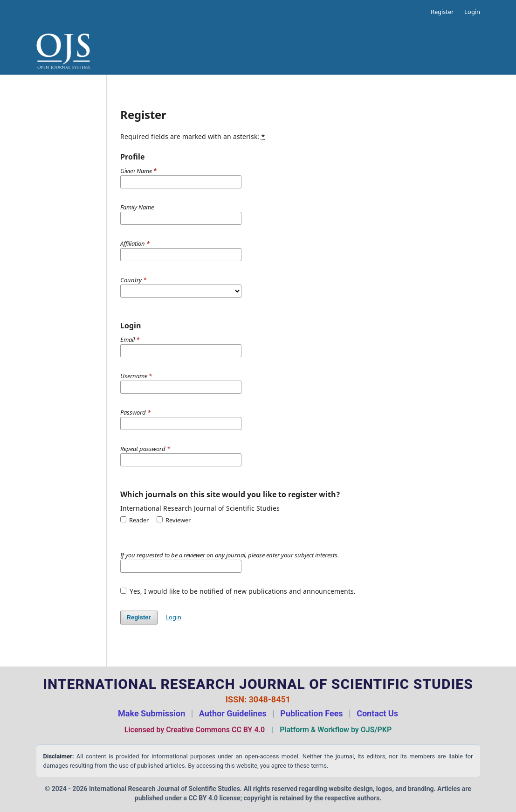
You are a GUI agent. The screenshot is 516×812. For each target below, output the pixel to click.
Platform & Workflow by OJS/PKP (336, 730)
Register (442, 12)
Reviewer (174, 520)
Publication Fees (311, 713)
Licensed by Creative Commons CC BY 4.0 (195, 730)
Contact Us (377, 713)
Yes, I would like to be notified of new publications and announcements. (238, 591)
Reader (134, 520)
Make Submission (151, 713)
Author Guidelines (233, 713)
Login (472, 12)
